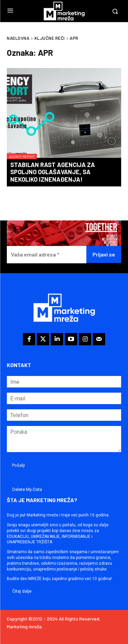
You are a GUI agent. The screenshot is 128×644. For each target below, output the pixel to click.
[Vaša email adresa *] (47, 255)
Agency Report (22, 156)
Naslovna (18, 38)
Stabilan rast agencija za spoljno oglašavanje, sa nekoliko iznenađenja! (53, 172)
